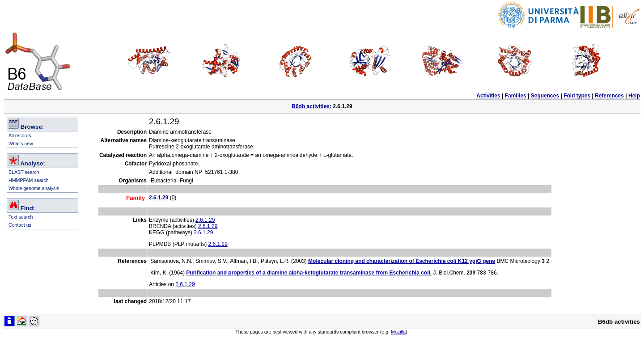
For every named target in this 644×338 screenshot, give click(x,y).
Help (634, 96)
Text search (21, 217)
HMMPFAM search (28, 180)
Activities (488, 96)
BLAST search (24, 172)
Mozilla (398, 332)
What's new (21, 144)
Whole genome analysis (34, 188)
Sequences (545, 96)
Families (516, 96)
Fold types (577, 96)
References (609, 96)
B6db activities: (311, 106)
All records (20, 135)
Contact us (20, 225)
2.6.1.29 (205, 220)
